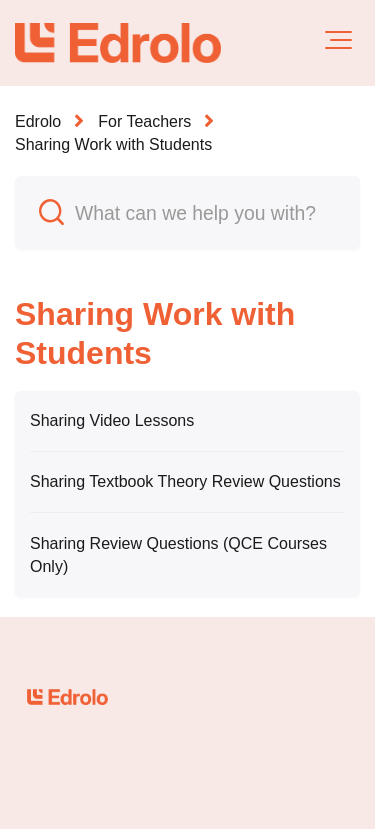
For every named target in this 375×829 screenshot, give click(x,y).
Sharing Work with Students (113, 144)
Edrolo (38, 121)
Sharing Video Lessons (112, 420)
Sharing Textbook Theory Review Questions (185, 481)
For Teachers (144, 121)
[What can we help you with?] (187, 212)
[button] (338, 40)
